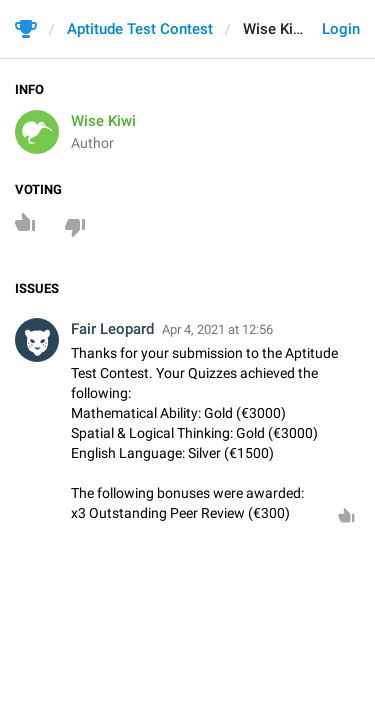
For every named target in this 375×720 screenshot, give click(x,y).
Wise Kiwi (103, 121)
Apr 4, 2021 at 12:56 (217, 329)
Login (341, 29)
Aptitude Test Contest (140, 29)
